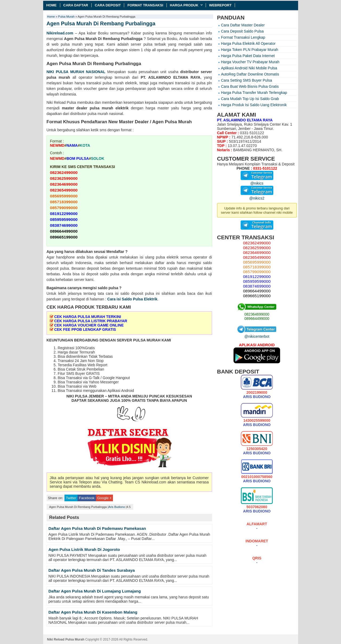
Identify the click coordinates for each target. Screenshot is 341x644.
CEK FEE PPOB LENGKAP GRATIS (85, 329)
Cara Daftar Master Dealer (243, 25)
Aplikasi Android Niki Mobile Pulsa (249, 68)
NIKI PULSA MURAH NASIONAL (76, 72)
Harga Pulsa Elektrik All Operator (248, 43)
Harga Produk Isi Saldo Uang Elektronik (254, 105)
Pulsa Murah (66, 17)
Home (52, 5)
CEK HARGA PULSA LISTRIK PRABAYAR (91, 321)
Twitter (71, 498)
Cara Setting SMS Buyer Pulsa (247, 80)
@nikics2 (257, 196)
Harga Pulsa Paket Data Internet (248, 56)
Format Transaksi (145, 5)
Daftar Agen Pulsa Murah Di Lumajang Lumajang (95, 591)
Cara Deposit (108, 5)
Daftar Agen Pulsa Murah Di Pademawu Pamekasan (97, 528)
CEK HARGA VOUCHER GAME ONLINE (89, 325)
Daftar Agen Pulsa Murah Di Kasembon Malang (93, 612)
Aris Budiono (117, 507)
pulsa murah (58, 77)
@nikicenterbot (257, 334)
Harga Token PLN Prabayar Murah (250, 50)
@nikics (257, 181)
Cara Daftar (76, 5)
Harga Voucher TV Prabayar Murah (250, 62)
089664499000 (257, 319)
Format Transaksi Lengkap (243, 37)
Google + (104, 498)
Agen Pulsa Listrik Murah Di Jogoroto (84, 549)
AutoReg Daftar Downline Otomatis (250, 74)
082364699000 (257, 314)
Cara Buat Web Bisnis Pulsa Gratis (250, 86)
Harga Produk (184, 5)
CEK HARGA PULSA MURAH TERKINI (88, 317)
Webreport (220, 5)
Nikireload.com (60, 33)
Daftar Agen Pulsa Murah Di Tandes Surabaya (92, 570)
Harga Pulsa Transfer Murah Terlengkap (254, 93)
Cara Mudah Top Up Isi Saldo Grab (250, 99)
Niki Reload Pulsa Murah (66, 639)
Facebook (87, 498)
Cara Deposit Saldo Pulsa (242, 31)
